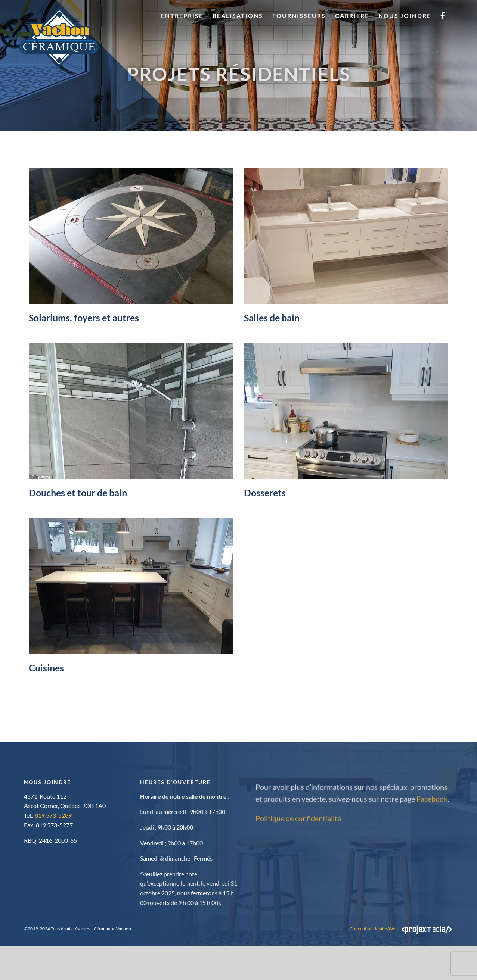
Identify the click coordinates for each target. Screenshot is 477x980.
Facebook (432, 801)
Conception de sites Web (374, 929)
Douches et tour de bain (78, 493)
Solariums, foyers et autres (84, 318)
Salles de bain (272, 318)
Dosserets (265, 493)
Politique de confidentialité (298, 821)
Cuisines (46, 668)
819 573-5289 (53, 815)
